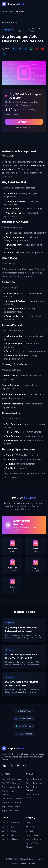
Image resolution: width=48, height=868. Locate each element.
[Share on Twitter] (14, 49)
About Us (30, 827)
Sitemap (30, 847)
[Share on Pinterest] (37, 49)
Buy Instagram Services (12, 787)
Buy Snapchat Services (12, 802)
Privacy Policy (32, 835)
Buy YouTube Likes (34, 783)
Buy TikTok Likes (9, 827)
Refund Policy (32, 843)
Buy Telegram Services (12, 798)
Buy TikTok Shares (10, 839)
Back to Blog (10, 23)
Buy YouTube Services (12, 779)
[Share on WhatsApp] (31, 49)
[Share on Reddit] (42, 49)
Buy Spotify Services (11, 811)
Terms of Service (33, 839)
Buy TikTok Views (10, 831)
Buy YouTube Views (35, 779)
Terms (24, 864)
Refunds (33, 864)
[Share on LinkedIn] (26, 49)
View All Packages (24, 128)
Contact (29, 831)
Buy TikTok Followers (11, 823)
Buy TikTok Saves (10, 835)
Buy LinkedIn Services (11, 806)
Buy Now (24, 122)
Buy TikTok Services (11, 783)
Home (5, 11)
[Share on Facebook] (20, 49)
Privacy (15, 864)
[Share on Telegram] (4, 54)
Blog (12, 11)
